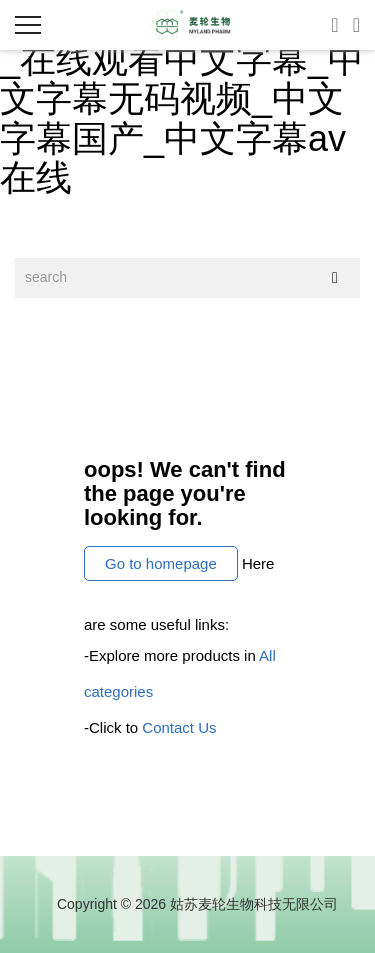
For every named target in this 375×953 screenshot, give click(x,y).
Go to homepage (161, 563)
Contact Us (179, 727)
